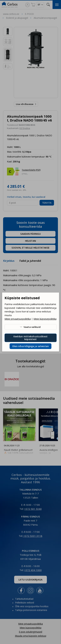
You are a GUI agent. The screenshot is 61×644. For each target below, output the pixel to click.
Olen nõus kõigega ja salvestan (31, 346)
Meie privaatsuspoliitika (18, 319)
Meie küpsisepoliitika (45, 319)
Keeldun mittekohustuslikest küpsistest (31, 338)
